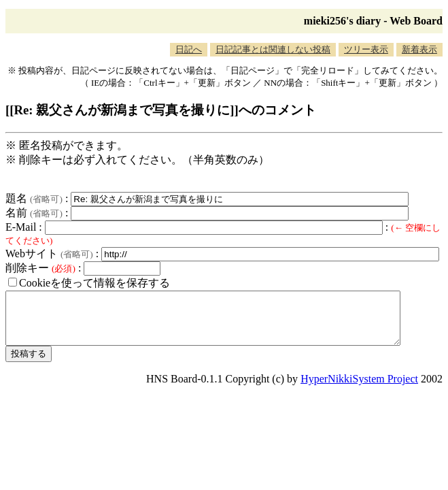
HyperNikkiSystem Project (359, 389)
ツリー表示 (366, 49)
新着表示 (419, 49)
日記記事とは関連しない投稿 (273, 49)
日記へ (189, 49)
